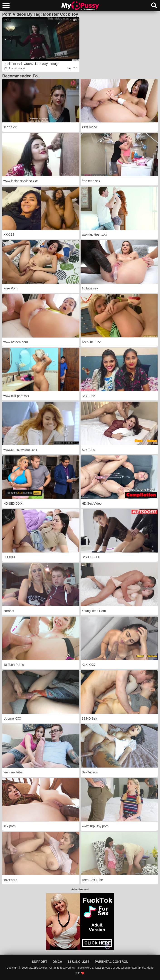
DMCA (57, 962)
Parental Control (112, 962)
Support (39, 962)
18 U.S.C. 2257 (79, 962)
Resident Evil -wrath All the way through (31, 64)
